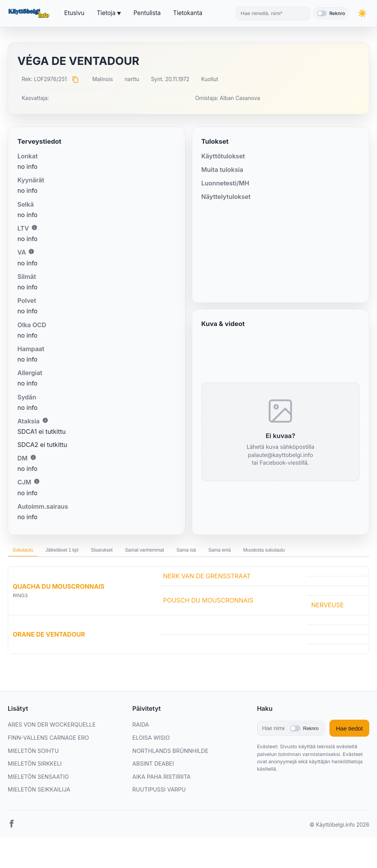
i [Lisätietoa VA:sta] (31, 251)
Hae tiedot (349, 750)
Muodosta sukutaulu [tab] (40, 570)
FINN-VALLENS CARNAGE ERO (48, 760)
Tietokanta (188, 13)
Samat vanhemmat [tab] (185, 552)
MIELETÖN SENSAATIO (38, 799)
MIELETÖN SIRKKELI (35, 786)
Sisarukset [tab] (130, 552)
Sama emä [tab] (282, 552)
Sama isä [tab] (238, 552)
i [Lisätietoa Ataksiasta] (45, 420)
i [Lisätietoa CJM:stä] (37, 481)
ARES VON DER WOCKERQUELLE (52, 747)
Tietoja (106, 13)
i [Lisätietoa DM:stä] (33, 457)
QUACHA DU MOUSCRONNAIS (59, 608)
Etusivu (74, 13)
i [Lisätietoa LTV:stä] (34, 228)
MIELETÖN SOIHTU (33, 773)
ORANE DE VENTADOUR (49, 656)
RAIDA (141, 747)
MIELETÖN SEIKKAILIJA (39, 812)
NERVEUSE (328, 627)
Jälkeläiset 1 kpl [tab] (78, 552)
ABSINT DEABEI (153, 786)
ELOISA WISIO (151, 760)
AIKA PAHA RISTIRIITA (161, 799)
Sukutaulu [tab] (28, 552)
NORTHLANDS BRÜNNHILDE (170, 773)
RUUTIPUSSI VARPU (159, 812)
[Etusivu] (30, 14)
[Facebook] (12, 847)
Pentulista (147, 13)
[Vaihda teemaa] (362, 13)
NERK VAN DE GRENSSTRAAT (207, 598)
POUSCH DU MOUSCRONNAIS (208, 622)
